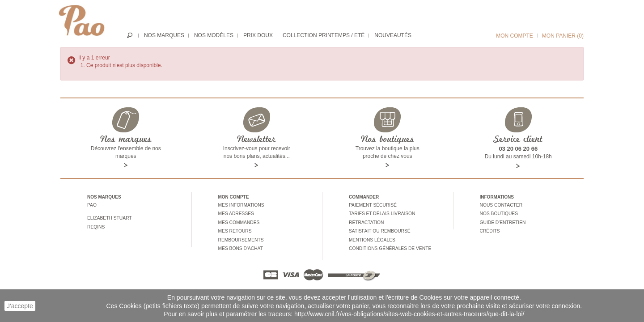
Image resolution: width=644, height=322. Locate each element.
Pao (92, 205)
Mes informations (241, 205)
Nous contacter (501, 205)
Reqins (96, 225)
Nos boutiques (498, 213)
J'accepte (20, 306)
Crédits (490, 229)
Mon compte (515, 36)
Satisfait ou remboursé (379, 229)
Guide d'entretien (502, 221)
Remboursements (240, 238)
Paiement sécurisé (372, 205)
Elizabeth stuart (109, 217)
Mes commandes (239, 221)
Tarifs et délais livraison (381, 213)
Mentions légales (371, 238)
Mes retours (235, 229)
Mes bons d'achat (240, 246)
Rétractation (366, 221)
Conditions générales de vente (389, 246)
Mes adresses (236, 213)
